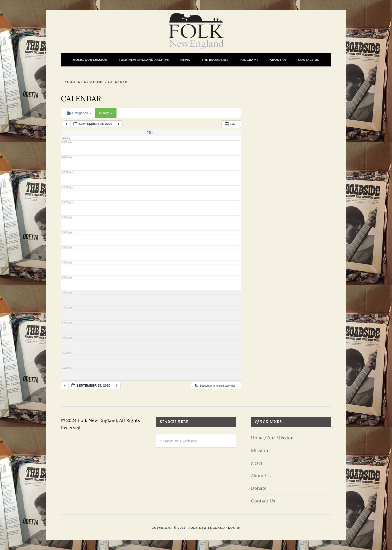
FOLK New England (196, 31)
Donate (259, 488)
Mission (259, 451)
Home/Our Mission (272, 438)
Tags (106, 113)
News (257, 463)
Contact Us (263, 501)
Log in (234, 528)
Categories (79, 113)
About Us (261, 476)
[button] (216, 386)
